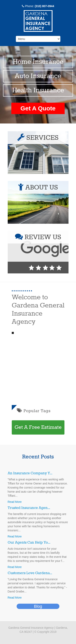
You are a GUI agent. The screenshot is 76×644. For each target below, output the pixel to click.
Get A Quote (38, 108)
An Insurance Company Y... (30, 473)
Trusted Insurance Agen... (29, 508)
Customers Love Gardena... (30, 573)
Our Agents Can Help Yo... (29, 543)
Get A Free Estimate (38, 427)
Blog (38, 606)
